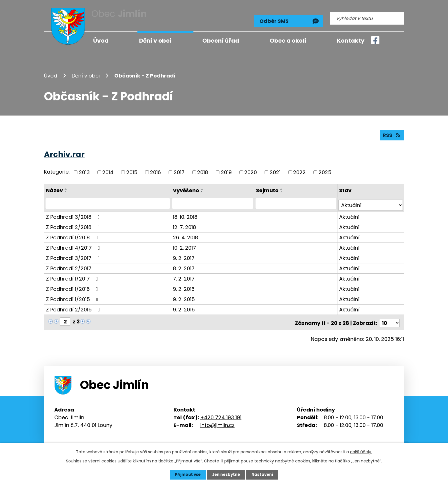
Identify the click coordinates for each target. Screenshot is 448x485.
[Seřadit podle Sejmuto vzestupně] (282, 187)
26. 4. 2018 (186, 234)
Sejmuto (268, 188)
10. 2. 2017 (185, 244)
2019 (226, 170)
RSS (392, 133)
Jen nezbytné (226, 474)
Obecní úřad (221, 41)
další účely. (361, 452)
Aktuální (350, 213)
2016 (155, 170)
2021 (275, 170)
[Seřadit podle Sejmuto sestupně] (282, 189)
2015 (132, 170)
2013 (84, 170)
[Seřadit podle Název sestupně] (66, 189)
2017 (179, 170)
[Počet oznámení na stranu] (389, 318)
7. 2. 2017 (185, 275)
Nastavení (264, 474)
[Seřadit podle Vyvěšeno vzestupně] (203, 187)
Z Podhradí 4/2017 (74, 244)
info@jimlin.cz (217, 420)
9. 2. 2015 (185, 296)
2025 (325, 170)
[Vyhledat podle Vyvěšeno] (213, 202)
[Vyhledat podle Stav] (371, 202)
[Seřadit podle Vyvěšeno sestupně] (203, 189)
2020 (251, 170)
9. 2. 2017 (185, 254)
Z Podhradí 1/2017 (73, 275)
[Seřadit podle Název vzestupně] (66, 187)
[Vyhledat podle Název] (108, 202)
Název (54, 188)
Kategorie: (57, 170)
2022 (299, 170)
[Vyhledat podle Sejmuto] (296, 202)
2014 (108, 170)
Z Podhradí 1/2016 (73, 285)
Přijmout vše (186, 474)
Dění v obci (86, 72)
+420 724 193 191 (221, 412)
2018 (203, 170)
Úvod (51, 72)
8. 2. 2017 (185, 265)
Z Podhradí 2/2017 (74, 265)
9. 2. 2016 (185, 285)
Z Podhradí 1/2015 (73, 296)
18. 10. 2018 (186, 213)
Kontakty (351, 41)
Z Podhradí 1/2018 (73, 234)
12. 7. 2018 (185, 223)
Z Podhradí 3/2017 (74, 254)
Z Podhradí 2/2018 (74, 223)
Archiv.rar (64, 152)
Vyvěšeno (187, 188)
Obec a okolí (288, 41)
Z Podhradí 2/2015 (74, 306)
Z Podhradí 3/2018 (74, 213)
